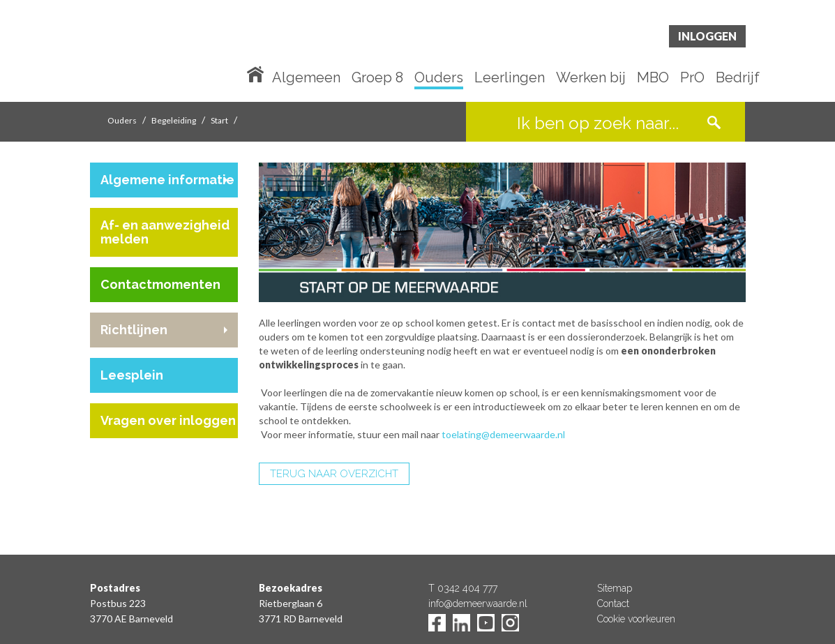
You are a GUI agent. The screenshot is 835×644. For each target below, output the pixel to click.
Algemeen (306, 78)
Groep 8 (377, 78)
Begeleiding (174, 120)
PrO (692, 78)
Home (258, 73)
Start (219, 120)
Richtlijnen (134, 330)
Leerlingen (510, 78)
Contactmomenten (160, 284)
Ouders (439, 78)
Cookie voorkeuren (636, 619)
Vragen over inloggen (168, 420)
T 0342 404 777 (463, 588)
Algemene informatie (167, 180)
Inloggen (707, 36)
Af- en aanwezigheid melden (165, 232)
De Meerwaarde (174, 53)
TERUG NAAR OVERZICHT (334, 474)
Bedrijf (738, 78)
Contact (613, 604)
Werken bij (591, 78)
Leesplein (132, 375)
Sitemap (615, 588)
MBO (653, 78)
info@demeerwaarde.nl (478, 604)
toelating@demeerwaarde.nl (504, 434)
